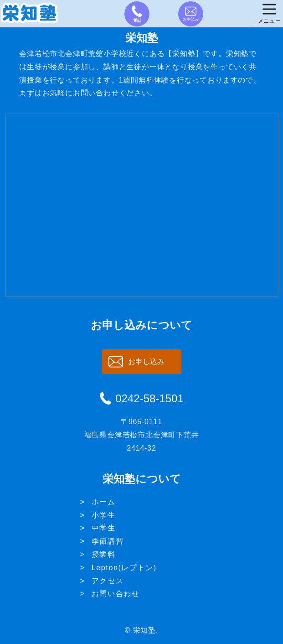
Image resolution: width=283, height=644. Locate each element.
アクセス (108, 581)
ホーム (104, 502)
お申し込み (146, 361)
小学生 (104, 515)
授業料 (104, 554)
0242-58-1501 (149, 398)
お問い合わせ (116, 594)
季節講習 (108, 541)
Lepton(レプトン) (124, 568)
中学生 (104, 528)
